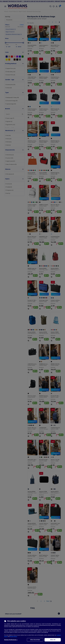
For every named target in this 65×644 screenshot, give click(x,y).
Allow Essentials (35, 640)
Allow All (53, 640)
